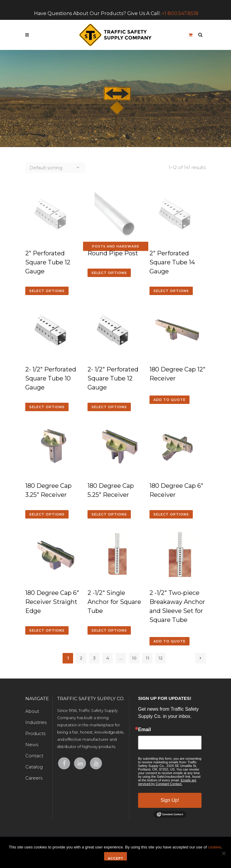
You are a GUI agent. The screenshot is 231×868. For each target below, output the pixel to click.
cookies (214, 847)
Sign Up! (170, 800)
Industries (36, 722)
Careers (34, 778)
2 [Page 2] (81, 658)
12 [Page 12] (160, 658)
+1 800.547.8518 (180, 13)
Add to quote (169, 400)
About (32, 711)
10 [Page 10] (134, 658)
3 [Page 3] (94, 658)
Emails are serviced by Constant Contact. (167, 782)
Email (145, 730)
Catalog (34, 767)
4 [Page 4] (108, 658)
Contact (34, 756)
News (32, 745)
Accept (115, 858)
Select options (47, 291)
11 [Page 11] (147, 658)
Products (35, 733)
